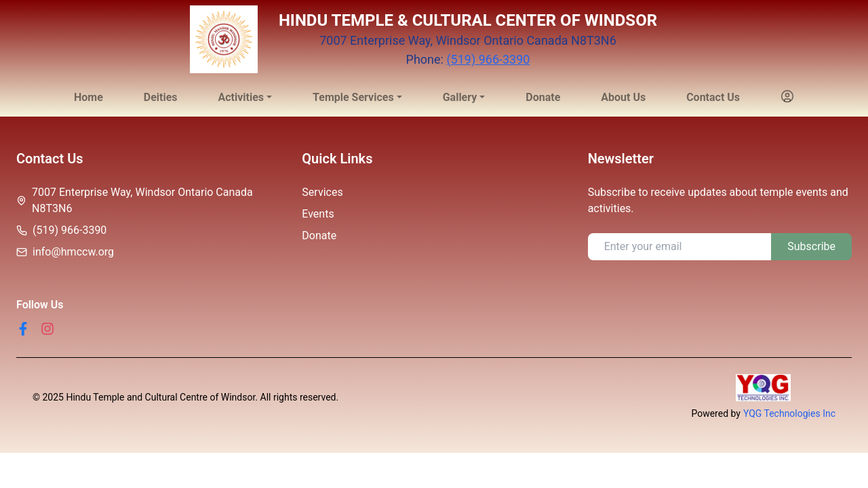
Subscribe (811, 246)
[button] (787, 98)
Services (322, 192)
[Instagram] (47, 329)
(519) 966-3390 (488, 59)
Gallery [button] (460, 97)
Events (318, 214)
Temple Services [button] (353, 97)
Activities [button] (241, 97)
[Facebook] (23, 329)
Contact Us (713, 97)
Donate (543, 97)
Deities (161, 97)
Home (88, 97)
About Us (623, 97)
